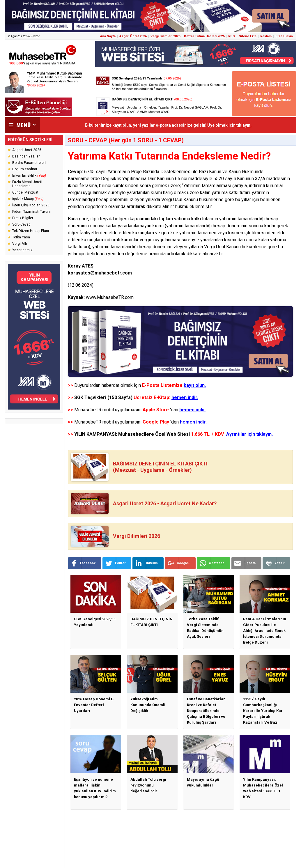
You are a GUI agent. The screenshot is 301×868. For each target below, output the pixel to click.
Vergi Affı (20, 244)
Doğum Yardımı (25, 169)
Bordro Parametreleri (29, 163)
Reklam (266, 36)
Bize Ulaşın (284, 36)
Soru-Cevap (21, 224)
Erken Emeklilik (29, 176)
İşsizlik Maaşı (28, 199)
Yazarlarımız (22, 250)
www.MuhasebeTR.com (110, 297)
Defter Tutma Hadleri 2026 (204, 36)
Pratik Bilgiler (23, 218)
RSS (232, 36)
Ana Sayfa (108, 36)
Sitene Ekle (248, 36)
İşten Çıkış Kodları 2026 (31, 205)
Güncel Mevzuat (25, 192)
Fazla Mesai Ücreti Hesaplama (27, 184)
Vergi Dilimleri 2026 (165, 36)
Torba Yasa (21, 237)
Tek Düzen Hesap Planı (31, 231)
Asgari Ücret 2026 (133, 36)
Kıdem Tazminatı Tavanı (31, 212)
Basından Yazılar (26, 156)
